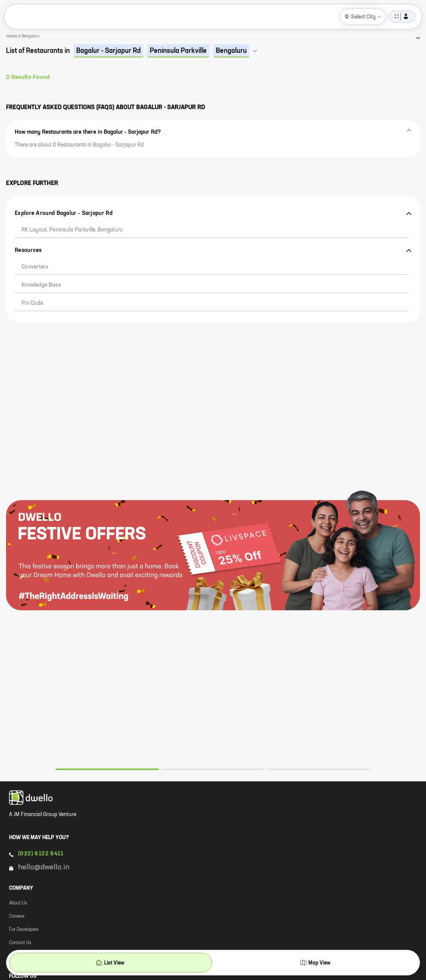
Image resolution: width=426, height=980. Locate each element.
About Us (18, 903)
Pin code (32, 303)
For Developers (24, 930)
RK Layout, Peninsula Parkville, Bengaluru (72, 230)
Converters (35, 267)
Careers (17, 917)
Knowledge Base (41, 285)
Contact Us (20, 943)
